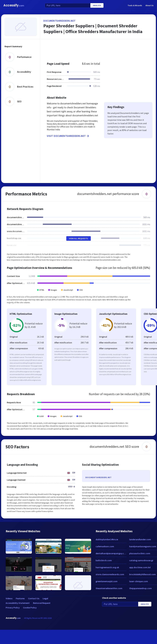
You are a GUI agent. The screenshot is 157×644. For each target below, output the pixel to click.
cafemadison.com (105, 546)
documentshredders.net (59, 21)
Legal (45, 598)
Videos (9, 598)
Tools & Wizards (135, 5)
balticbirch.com (104, 560)
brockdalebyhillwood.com (142, 574)
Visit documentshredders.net (68, 136)
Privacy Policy (13, 608)
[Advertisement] (92, 49)
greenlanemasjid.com (107, 581)
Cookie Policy (30, 608)
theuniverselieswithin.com (109, 588)
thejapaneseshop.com (140, 588)
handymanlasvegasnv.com (143, 546)
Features (20, 598)
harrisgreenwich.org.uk (107, 567)
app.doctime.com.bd (140, 567)
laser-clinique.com (139, 581)
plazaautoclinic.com (140, 553)
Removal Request (42, 603)
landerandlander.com (140, 539)
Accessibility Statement (18, 603)
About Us (150, 5)
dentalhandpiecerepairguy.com (111, 553)
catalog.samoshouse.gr (141, 560)
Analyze (97, 5)
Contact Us (34, 598)
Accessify (14, 5)
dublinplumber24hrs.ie (107, 539)
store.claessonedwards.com (110, 574)
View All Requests (78, 238)
